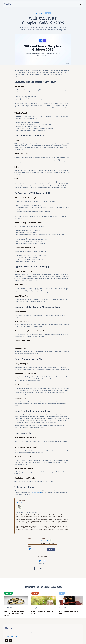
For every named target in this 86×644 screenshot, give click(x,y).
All (62, 604)
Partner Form (55, 613)
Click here (9, 634)
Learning (63, 610)
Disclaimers (74, 617)
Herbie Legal (45, 607)
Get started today (49, 493)
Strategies (64, 613)
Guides (63, 607)
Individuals (54, 604)
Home (43, 604)
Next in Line (45, 610)
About (73, 604)
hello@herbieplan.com (13, 613)
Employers (54, 610)
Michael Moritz (5, 84)
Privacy (73, 610)
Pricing (73, 607)
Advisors (53, 607)
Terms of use (75, 613)
